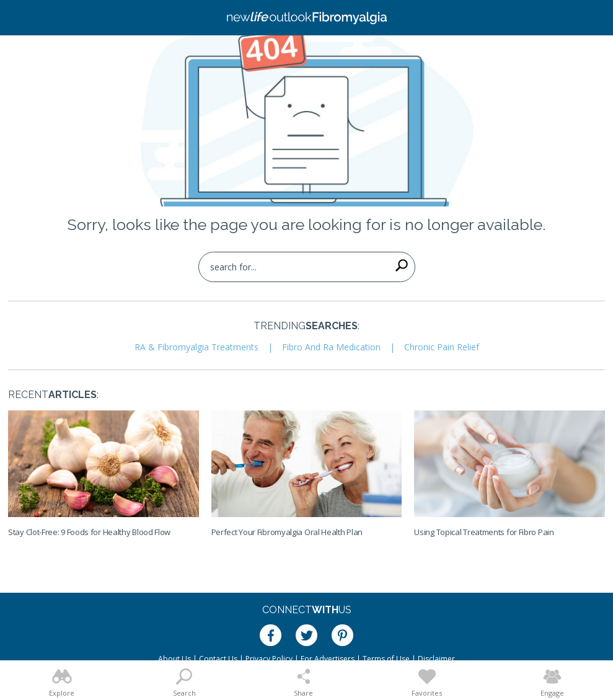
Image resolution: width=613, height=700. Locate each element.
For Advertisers (328, 659)
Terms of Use (386, 659)
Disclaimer (436, 659)
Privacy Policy (269, 659)
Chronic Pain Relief (442, 347)
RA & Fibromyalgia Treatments (196, 347)
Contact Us (218, 659)
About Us (174, 659)
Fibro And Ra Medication (331, 347)
